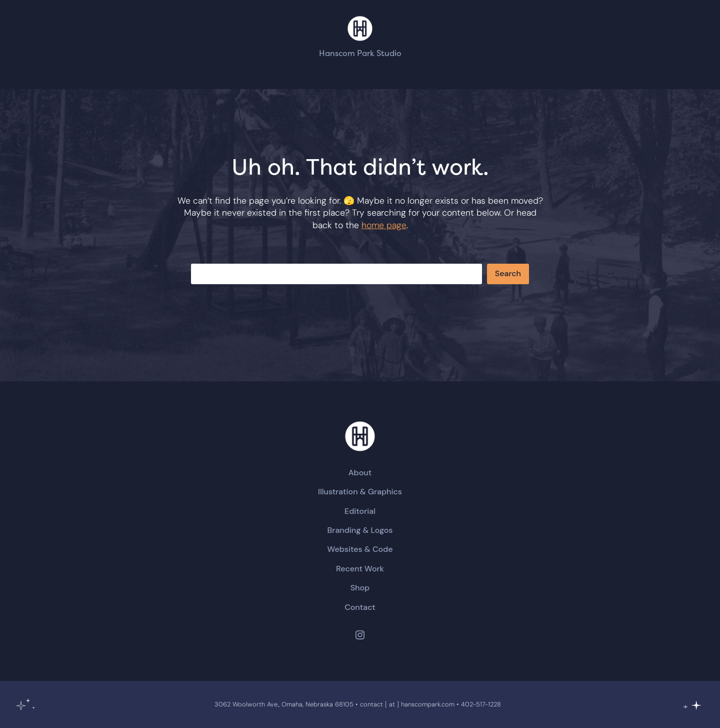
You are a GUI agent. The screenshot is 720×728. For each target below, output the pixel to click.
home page (384, 225)
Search (508, 273)
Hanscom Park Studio (360, 53)
